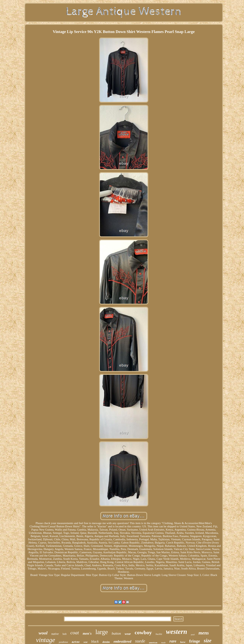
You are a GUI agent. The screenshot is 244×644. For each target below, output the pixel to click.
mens (204, 633)
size (208, 641)
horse (183, 642)
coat (75, 633)
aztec (76, 642)
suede (140, 641)
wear (128, 634)
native (55, 634)
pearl (193, 635)
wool (43, 633)
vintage (46, 640)
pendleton (63, 642)
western (177, 632)
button (116, 633)
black (95, 642)
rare (173, 641)
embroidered (122, 642)
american (153, 642)
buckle (159, 634)
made (163, 642)
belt (65, 634)
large (102, 632)
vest (85, 642)
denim (106, 642)
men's (87, 633)
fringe (194, 641)
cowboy (143, 632)
